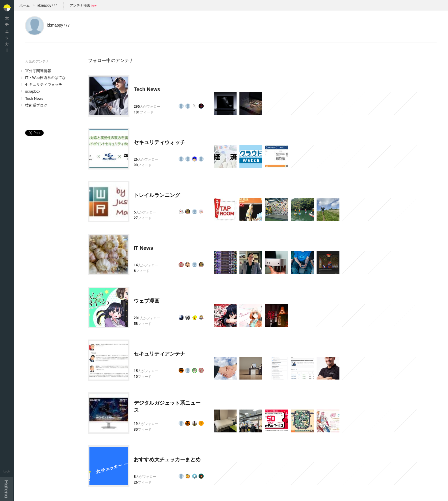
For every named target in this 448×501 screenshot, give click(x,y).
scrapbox (33, 91)
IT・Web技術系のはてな (45, 78)
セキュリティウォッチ (44, 84)
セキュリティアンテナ (159, 354)
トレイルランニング (157, 195)
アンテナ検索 (80, 5)
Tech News (34, 98)
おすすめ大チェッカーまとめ (167, 460)
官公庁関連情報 (38, 71)
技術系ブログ (36, 105)
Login (7, 471)
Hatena (6, 489)
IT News (143, 248)
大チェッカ (7, 34)
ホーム (25, 5)
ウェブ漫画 (147, 301)
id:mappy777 (47, 5)
